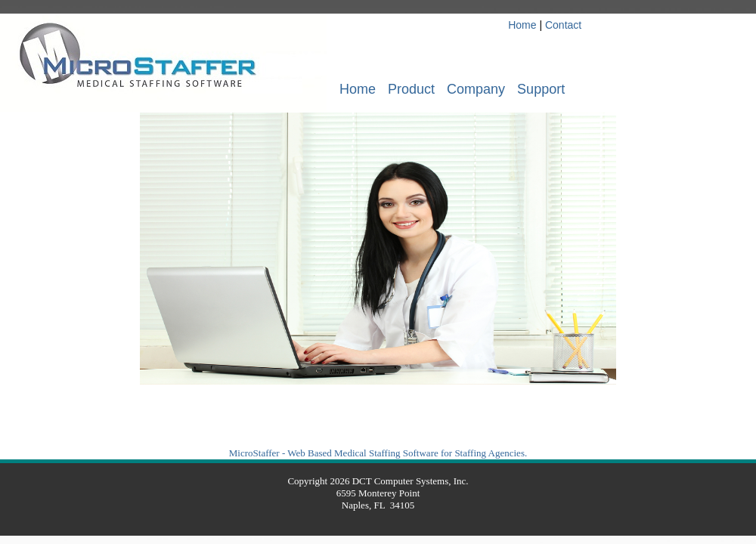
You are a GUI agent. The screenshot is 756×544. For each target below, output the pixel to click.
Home (522, 25)
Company (476, 89)
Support (541, 89)
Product (411, 89)
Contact (563, 25)
